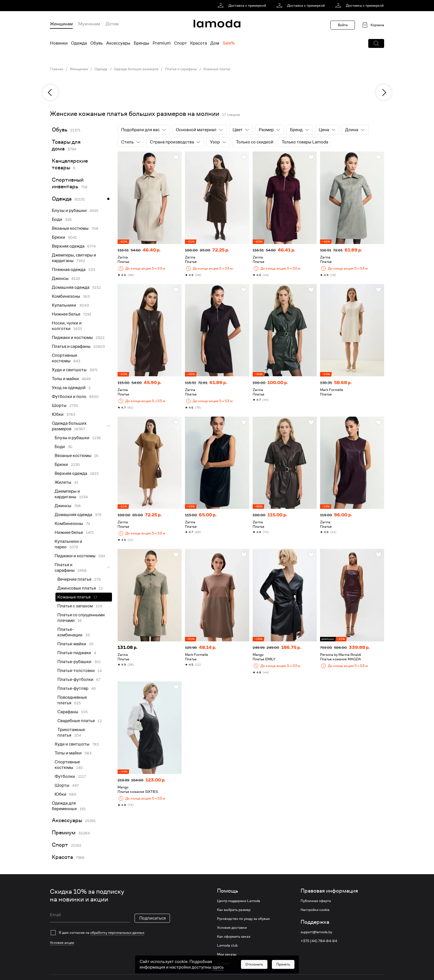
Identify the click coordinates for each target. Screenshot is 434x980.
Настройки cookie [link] (315, 910)
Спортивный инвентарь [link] (68, 183)
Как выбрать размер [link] (234, 910)
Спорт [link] (60, 845)
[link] (243, 6)
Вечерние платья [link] (74, 579)
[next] (384, 92)
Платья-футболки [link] (75, 680)
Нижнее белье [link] (66, 314)
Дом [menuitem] (215, 43)
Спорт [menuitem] (181, 43)
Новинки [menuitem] (59, 43)
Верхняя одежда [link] (68, 246)
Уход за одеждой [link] (69, 388)
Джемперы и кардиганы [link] (67, 494)
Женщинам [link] (79, 69)
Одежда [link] (101, 69)
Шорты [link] (59, 405)
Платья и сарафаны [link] (181, 69)
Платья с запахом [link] (75, 606)
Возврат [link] (224, 963)
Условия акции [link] (62, 943)
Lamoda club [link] (227, 945)
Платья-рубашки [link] (74, 662)
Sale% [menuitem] (229, 43)
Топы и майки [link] (65, 379)
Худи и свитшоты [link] (69, 370)
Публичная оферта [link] (316, 901)
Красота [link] (62, 857)
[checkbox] (110, 933)
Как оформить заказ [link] (234, 937)
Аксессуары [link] (67, 820)
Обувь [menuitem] (97, 43)
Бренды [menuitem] (142, 43)
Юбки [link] (58, 414)
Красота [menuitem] (199, 43)
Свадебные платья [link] (76, 721)
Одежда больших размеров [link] (136, 69)
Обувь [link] (60, 130)
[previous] (50, 92)
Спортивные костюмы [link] (64, 358)
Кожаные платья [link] (217, 69)
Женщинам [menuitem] (61, 24)
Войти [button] (343, 25)
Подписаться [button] (153, 918)
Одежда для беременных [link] (64, 806)
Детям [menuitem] (112, 24)
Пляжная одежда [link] (69, 270)
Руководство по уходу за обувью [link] (243, 919)
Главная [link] (57, 69)
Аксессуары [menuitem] (118, 43)
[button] (376, 43)
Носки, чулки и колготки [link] (67, 326)
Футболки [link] (65, 776)
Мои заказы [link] (227, 954)
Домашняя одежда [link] (71, 287)
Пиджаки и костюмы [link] (72, 338)
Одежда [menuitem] (79, 43)
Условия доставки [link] (232, 928)
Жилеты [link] (63, 482)
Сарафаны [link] (68, 712)
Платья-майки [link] (72, 644)
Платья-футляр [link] (73, 688)
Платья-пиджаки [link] (74, 653)
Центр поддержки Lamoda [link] (239, 901)
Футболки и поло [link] (69, 397)
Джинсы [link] (60, 278)
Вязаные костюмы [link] (70, 228)
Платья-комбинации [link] (70, 632)
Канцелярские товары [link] (70, 164)
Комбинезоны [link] (66, 296)
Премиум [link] (64, 833)
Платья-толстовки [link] (76, 671)
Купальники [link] (64, 305)
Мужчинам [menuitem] (89, 24)
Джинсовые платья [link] (77, 588)
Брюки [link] (58, 237)
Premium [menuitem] (162, 43)
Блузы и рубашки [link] (69, 211)
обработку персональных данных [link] (117, 933)
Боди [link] (57, 219)
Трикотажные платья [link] (71, 732)
